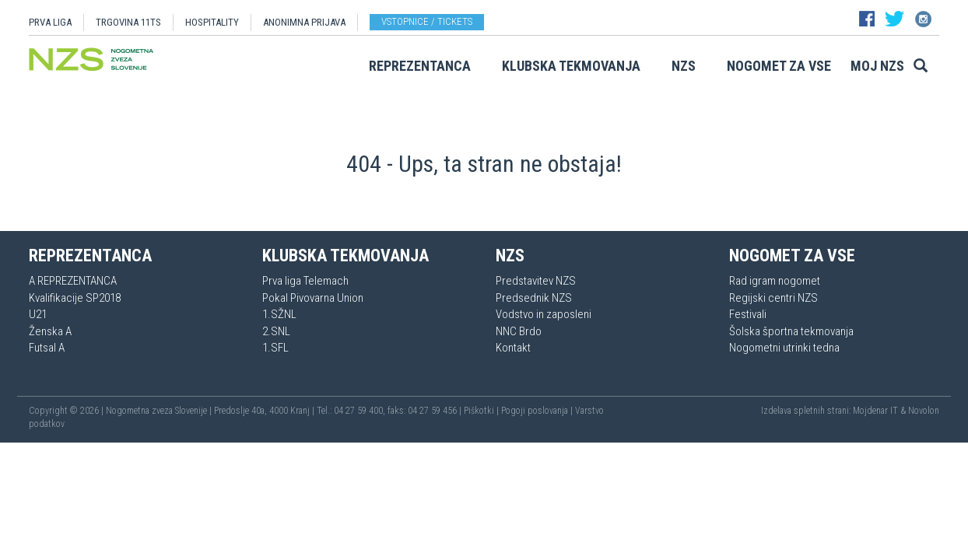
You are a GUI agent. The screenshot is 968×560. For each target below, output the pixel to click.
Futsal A (47, 348)
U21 (38, 314)
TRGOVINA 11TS (128, 22)
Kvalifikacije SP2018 (75, 298)
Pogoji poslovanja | (538, 411)
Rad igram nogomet (775, 281)
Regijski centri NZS (773, 298)
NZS (684, 66)
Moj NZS (877, 66)
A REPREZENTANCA (73, 281)
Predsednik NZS (534, 298)
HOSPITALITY (212, 22)
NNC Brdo (519, 331)
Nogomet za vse (779, 66)
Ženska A (50, 331)
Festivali (748, 314)
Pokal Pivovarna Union (313, 298)
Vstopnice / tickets (427, 21)
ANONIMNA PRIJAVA (304, 22)
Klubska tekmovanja (571, 66)
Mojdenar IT (875, 411)
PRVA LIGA (50, 22)
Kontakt (513, 348)
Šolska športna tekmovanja (791, 331)
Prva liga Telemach (305, 281)
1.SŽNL (279, 314)
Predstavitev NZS (536, 281)
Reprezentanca (420, 66)
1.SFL (275, 348)
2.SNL (276, 331)
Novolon (924, 411)
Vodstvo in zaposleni (544, 314)
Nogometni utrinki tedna (784, 348)
